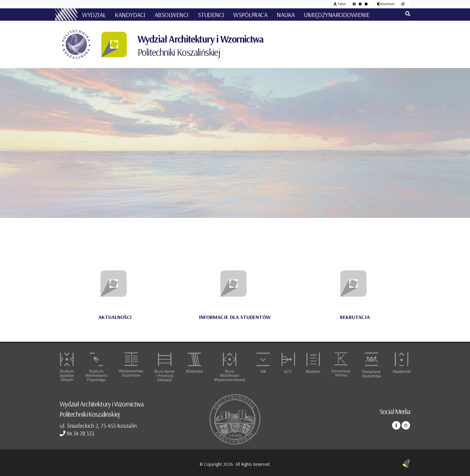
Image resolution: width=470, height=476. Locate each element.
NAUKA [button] (286, 15)
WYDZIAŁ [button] (94, 15)
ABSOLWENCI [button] (172, 15)
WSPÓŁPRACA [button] (250, 15)
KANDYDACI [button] (130, 15)
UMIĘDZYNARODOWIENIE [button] (337, 15)
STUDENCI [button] (211, 15)
